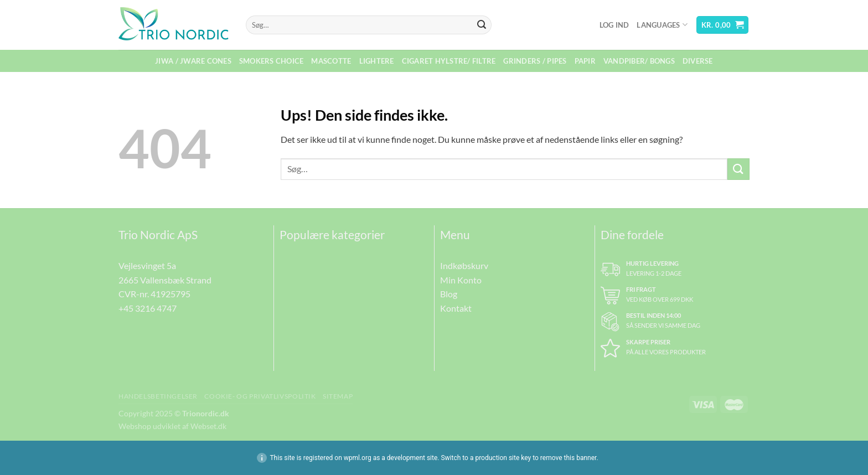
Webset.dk (208, 426)
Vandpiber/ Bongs (639, 61)
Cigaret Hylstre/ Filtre (449, 61)
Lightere (377, 61)
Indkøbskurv (464, 265)
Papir (585, 61)
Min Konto (461, 280)
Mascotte (331, 61)
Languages (662, 25)
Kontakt (456, 308)
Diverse (698, 61)
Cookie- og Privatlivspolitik (260, 396)
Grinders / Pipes (535, 61)
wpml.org (358, 458)
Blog (449, 294)
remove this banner (569, 458)
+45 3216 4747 (148, 308)
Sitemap (338, 396)
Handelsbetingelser (158, 396)
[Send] (482, 25)
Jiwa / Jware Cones (193, 61)
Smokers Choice (272, 61)
